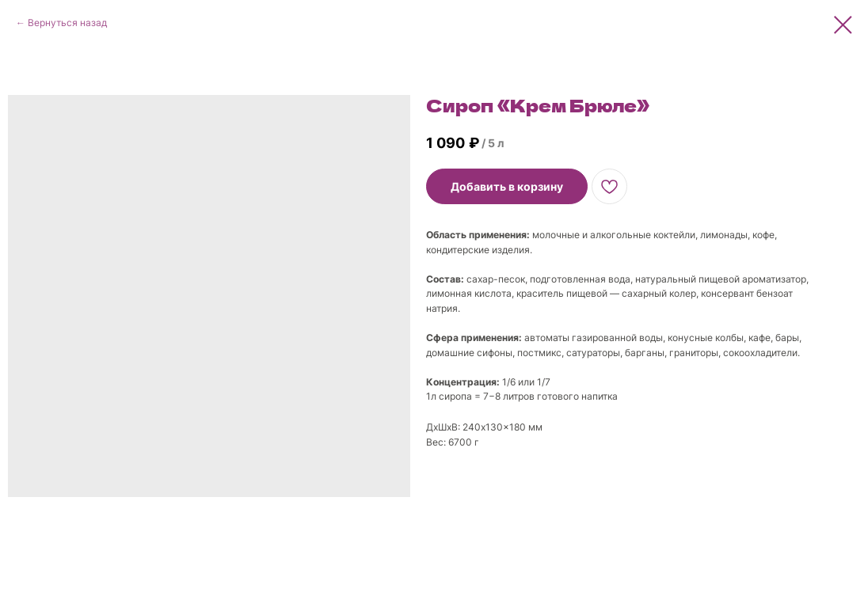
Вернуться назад (67, 23)
